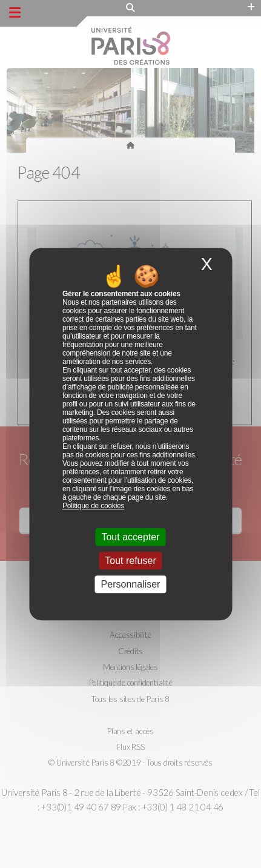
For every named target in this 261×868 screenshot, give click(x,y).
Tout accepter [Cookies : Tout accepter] (130, 537)
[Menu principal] (15, 13)
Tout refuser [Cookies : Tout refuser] (130, 561)
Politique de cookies (93, 506)
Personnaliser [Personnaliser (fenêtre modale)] (131, 584)
